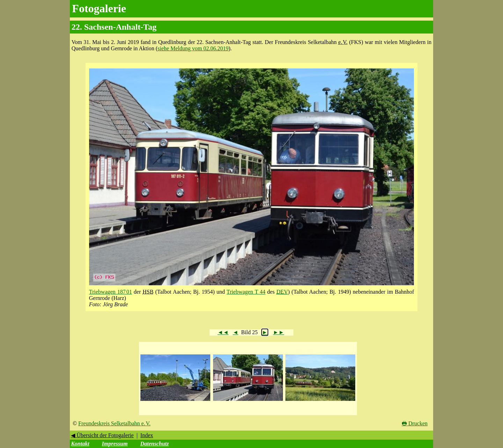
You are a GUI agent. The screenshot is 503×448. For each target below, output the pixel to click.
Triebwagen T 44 (246, 292)
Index (147, 435)
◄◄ (223, 332)
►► (279, 332)
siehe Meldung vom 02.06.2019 (193, 48)
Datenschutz (154, 444)
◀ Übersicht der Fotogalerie (102, 435)
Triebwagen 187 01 (111, 292)
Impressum (115, 444)
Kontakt (80, 444)
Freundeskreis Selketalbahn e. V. (114, 423)
